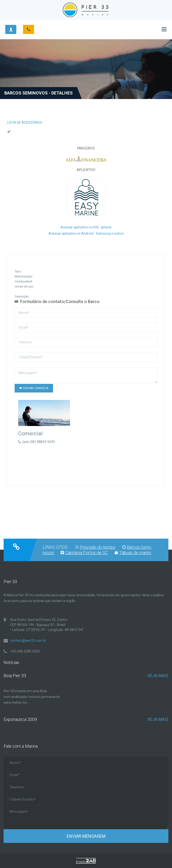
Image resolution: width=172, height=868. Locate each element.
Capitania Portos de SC (86, 553)
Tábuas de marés (135, 553)
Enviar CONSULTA (34, 388)
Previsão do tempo (98, 547)
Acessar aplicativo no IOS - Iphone (86, 227)
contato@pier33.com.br (28, 641)
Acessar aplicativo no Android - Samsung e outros (86, 233)
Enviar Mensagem (86, 836)
